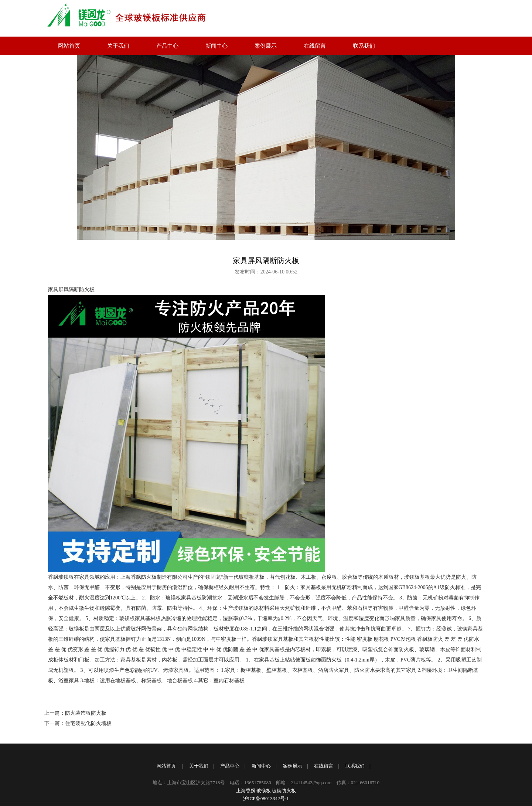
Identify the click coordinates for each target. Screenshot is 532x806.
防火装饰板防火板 (86, 713)
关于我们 (118, 46)
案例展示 (266, 46)
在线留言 (315, 46)
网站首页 (69, 46)
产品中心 (167, 46)
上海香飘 (246, 791)
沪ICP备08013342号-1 (266, 798)
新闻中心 (216, 46)
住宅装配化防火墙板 (88, 723)
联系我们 (364, 46)
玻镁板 (264, 791)
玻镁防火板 (284, 791)
